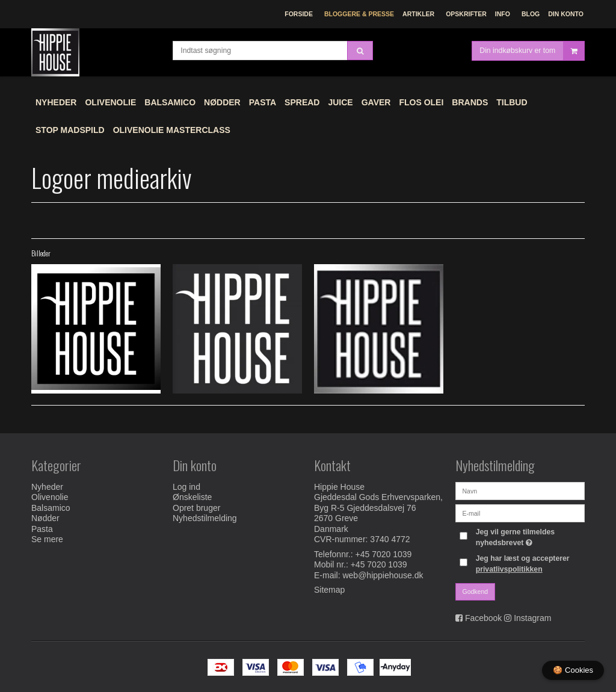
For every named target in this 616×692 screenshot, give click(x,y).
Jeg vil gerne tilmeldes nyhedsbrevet (529, 537)
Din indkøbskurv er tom (532, 51)
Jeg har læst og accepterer (523, 564)
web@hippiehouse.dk (383, 575)
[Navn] (520, 490)
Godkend (476, 592)
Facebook (483, 618)
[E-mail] (520, 513)
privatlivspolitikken (509, 569)
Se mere (47, 539)
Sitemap (329, 590)
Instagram (532, 618)
